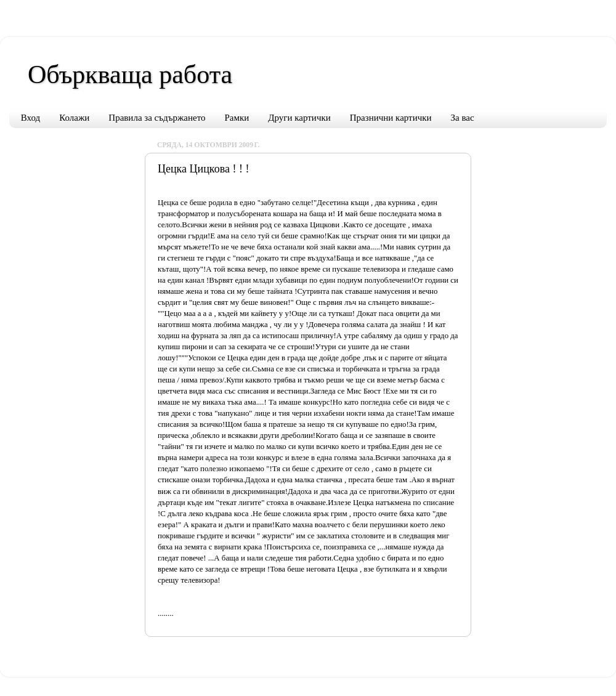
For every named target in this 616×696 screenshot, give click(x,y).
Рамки (237, 118)
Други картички (299, 118)
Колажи (74, 118)
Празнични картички (391, 118)
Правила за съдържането (157, 118)
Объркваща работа (130, 75)
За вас (463, 118)
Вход (30, 118)
